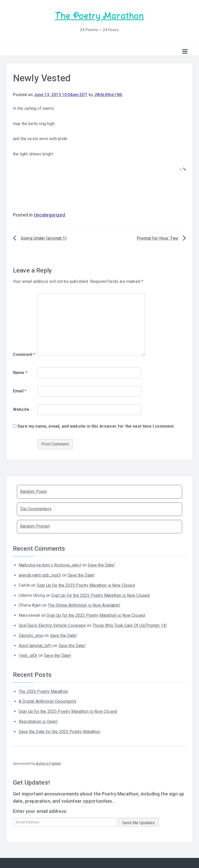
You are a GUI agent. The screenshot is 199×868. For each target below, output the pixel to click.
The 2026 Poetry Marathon (43, 691)
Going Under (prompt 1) (44, 238)
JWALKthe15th (108, 94)
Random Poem (34, 491)
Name (20, 372)
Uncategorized (49, 214)
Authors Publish (48, 763)
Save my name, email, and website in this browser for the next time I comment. (96, 425)
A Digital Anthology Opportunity (48, 701)
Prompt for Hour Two (158, 238)
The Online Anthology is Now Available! (84, 605)
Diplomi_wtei (31, 635)
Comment (24, 354)
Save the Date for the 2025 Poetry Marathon (59, 731)
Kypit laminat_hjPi (35, 645)
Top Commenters (36, 508)
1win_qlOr (28, 655)
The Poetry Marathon (99, 16)
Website (21, 409)
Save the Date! (101, 565)
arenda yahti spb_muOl (40, 575)
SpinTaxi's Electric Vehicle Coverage (52, 625)
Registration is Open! (38, 721)
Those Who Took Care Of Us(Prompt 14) (129, 625)
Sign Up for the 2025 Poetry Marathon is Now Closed (86, 585)
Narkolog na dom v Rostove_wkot (50, 565)
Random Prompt (35, 526)
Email (20, 390)
